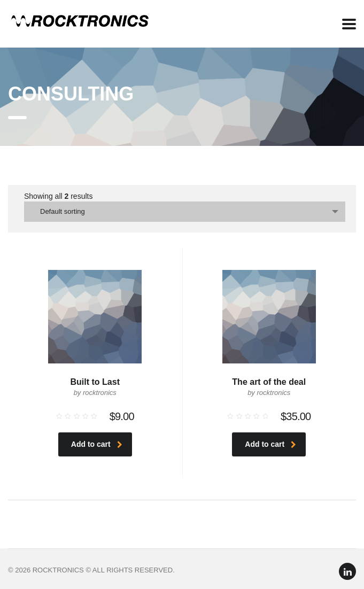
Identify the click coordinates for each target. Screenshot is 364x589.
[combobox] (185, 212)
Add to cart (97, 444)
